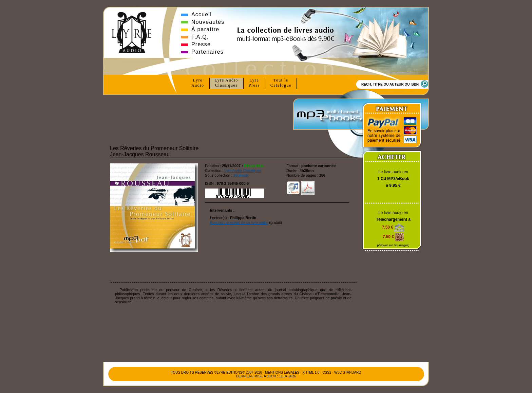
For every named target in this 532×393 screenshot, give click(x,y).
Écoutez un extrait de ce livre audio (239, 222)
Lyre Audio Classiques (243, 171)
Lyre (198, 83)
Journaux (241, 175)
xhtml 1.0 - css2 (317, 372)
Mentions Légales (282, 372)
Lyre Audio (226, 83)
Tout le (281, 83)
